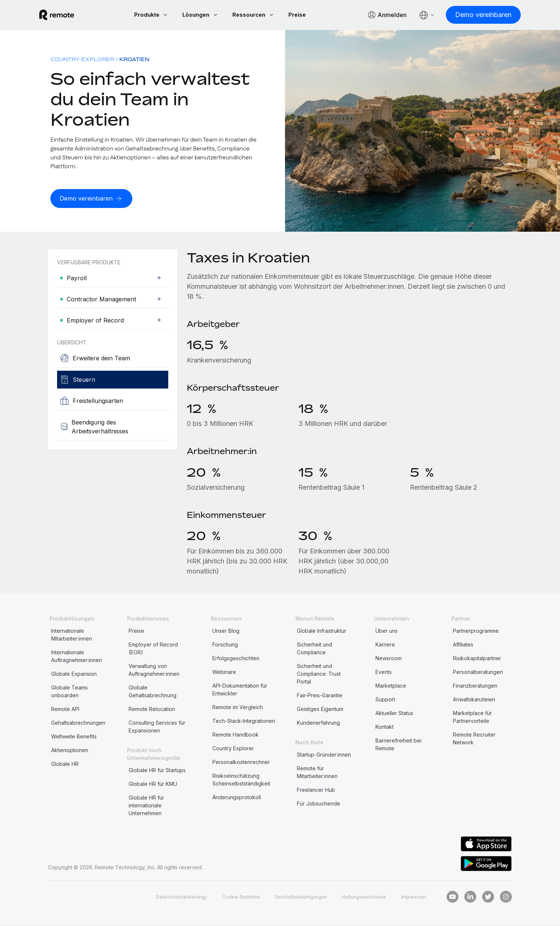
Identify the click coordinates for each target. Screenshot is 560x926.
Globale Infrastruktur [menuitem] (322, 632)
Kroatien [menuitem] (134, 60)
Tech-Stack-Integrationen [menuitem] (244, 722)
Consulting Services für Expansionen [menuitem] (157, 728)
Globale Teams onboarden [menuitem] (69, 692)
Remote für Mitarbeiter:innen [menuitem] (317, 773)
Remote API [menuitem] (65, 710)
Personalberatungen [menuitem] (478, 673)
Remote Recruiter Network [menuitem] (474, 740)
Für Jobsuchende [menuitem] (319, 805)
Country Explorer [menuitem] (82, 60)
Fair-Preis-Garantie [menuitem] (320, 696)
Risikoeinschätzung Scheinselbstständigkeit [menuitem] (241, 781)
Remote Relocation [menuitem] (152, 710)
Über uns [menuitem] (387, 632)
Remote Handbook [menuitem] (236, 736)
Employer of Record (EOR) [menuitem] (153, 649)
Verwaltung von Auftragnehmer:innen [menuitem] (154, 671)
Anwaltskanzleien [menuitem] (474, 700)
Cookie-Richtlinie (229, 898)
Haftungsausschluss (361, 898)
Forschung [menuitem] (225, 646)
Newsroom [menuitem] (389, 659)
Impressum (413, 898)
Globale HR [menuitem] (65, 765)
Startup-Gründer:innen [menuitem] (324, 756)
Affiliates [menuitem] (463, 646)
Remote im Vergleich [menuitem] (238, 708)
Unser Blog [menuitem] (226, 632)
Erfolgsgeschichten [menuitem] (236, 659)
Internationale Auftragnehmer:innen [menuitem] (77, 657)
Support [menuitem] (385, 700)
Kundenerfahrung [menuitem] (318, 724)
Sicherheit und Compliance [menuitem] (314, 649)
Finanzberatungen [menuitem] (475, 687)
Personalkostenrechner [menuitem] (241, 763)
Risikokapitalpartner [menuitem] (477, 659)
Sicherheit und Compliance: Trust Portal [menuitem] (319, 675)
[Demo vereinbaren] (474, 15)
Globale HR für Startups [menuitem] (157, 771)
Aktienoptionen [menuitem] (70, 751)
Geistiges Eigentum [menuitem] (320, 710)
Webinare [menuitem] (224, 673)
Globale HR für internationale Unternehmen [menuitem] (146, 806)
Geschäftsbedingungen (293, 898)
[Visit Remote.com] (66, 16)
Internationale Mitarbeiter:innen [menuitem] (72, 636)
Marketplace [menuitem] (391, 687)
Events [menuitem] (384, 673)
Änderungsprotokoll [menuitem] (237, 798)
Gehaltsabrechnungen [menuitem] (78, 724)
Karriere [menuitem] (385, 646)
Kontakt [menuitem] (385, 728)
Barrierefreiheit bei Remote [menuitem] (398, 745)
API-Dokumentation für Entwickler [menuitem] (240, 691)
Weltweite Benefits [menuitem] (74, 738)
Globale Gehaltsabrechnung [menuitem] (153, 692)
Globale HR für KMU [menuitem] (153, 785)
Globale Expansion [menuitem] (74, 675)
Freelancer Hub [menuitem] (316, 791)
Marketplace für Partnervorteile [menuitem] (472, 718)
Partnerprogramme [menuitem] (476, 632)
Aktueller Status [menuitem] (394, 714)
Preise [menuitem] (136, 632)
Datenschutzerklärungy (165, 898)
